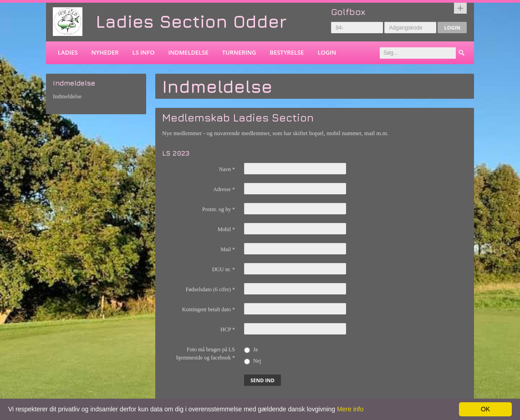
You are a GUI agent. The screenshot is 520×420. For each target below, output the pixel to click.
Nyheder (105, 52)
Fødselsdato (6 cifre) (210, 289)
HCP (228, 329)
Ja (251, 350)
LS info (144, 52)
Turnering (239, 52)
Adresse (224, 189)
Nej (252, 361)
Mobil (226, 229)
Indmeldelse (188, 52)
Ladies (68, 52)
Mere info (350, 409)
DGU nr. (224, 269)
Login (452, 28)
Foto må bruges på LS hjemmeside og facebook (206, 354)
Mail (228, 249)
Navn (227, 169)
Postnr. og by (219, 209)
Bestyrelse (287, 52)
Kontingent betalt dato (209, 309)
